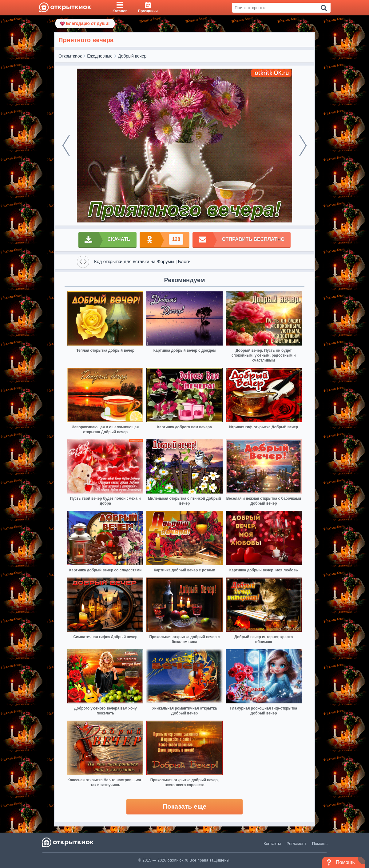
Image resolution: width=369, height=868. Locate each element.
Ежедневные (100, 56)
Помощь (320, 844)
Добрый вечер (132, 56)
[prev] (66, 146)
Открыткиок (70, 56)
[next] (303, 146)
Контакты (272, 844)
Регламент (296, 844)
